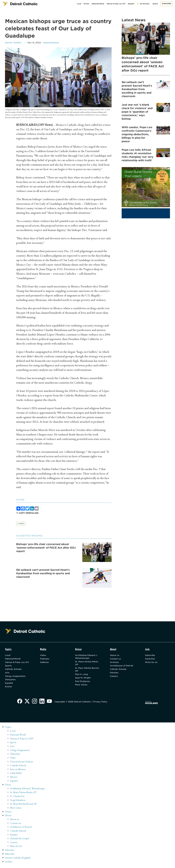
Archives (115, 663)
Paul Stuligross (83, 683)
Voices (8, 788)
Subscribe (166, 4)
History (14, 781)
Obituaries (10, 684)
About (8, 819)
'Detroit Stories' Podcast (22, 766)
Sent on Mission (18, 773)
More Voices (82, 687)
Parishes (114, 674)
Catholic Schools (14, 673)
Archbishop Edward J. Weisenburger (87, 657)
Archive (9, 864)
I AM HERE (16, 777)
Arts (7, 677)
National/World (98, 4)
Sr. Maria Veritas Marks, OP (87, 664)
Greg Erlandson (18, 803)
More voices (16, 811)
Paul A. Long (82, 676)
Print (21, 524)
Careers (114, 678)
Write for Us (151, 663)
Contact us (116, 659)
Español (131, 4)
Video (43, 656)
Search (155, 4)
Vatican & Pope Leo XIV (116, 4)
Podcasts (45, 659)
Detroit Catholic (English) (18, 860)
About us (115, 656)
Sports (8, 670)
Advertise (150, 659)
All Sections (143, 4)
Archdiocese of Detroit (122, 667)
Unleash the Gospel (20, 841)
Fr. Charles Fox (17, 800)
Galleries (45, 663)
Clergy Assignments (15, 681)
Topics (8, 732)
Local (79, 4)
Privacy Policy (101, 707)
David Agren (13, 43)
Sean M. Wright (83, 679)
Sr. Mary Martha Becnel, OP (83, 671)
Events (86, 4)
